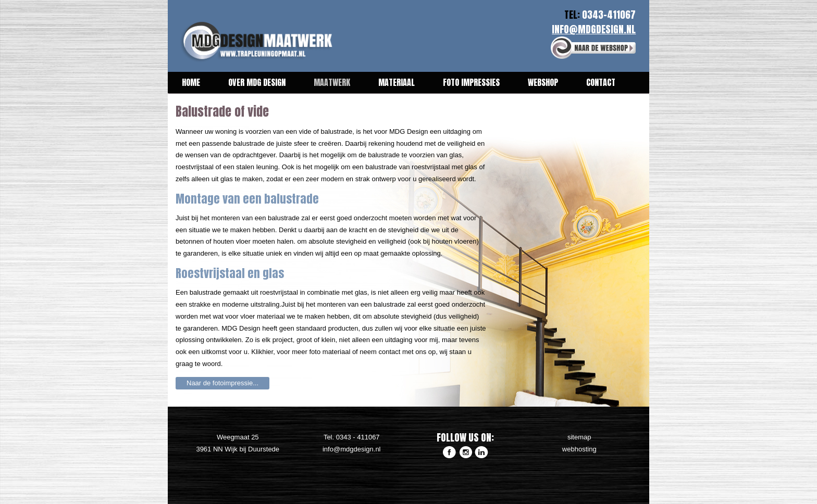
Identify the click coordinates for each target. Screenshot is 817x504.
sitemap (579, 437)
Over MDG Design (257, 82)
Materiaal (397, 82)
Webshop (543, 82)
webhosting (579, 449)
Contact (601, 82)
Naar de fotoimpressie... (222, 383)
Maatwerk (332, 82)
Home (191, 82)
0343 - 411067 (358, 437)
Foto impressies (471, 82)
